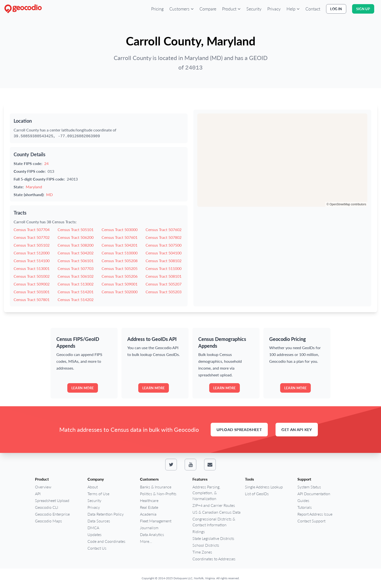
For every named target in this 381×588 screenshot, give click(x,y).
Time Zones (202, 552)
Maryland (34, 187)
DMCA (93, 528)
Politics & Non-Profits (158, 494)
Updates (95, 534)
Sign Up (363, 9)
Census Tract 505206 (120, 276)
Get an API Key (297, 429)
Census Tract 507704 (32, 229)
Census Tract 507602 (164, 229)
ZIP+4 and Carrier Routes (214, 505)
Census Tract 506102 (76, 276)
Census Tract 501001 (32, 292)
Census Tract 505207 (164, 284)
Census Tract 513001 (32, 268)
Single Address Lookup (264, 487)
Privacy (274, 9)
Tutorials (305, 507)
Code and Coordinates (106, 541)
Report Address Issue (315, 514)
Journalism (149, 528)
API (38, 494)
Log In (336, 9)
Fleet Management (156, 521)
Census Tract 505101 (76, 229)
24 (46, 163)
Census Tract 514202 (76, 299)
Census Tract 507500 (164, 245)
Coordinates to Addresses (214, 559)
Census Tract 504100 (164, 253)
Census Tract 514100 (32, 261)
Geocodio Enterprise (52, 514)
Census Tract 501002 (32, 276)
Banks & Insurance (156, 487)
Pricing (157, 9)
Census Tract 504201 (120, 245)
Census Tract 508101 (164, 276)
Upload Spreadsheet (239, 429)
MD (49, 195)
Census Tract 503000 (120, 229)
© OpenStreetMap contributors (346, 204)
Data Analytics (152, 534)
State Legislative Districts (213, 538)
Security (254, 9)
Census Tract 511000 (164, 268)
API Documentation (314, 494)
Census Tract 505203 (164, 292)
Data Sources (99, 521)
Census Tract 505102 (32, 245)
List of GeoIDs (257, 494)
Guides (303, 500)
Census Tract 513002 (76, 284)
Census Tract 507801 (32, 299)
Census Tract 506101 (76, 261)
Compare (208, 9)
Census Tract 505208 (120, 261)
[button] (182, 9)
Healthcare (149, 500)
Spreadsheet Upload (52, 500)
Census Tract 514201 (76, 292)
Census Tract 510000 (120, 253)
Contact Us (97, 548)
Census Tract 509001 (120, 284)
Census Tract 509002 (32, 284)
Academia (148, 514)
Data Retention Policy (106, 514)
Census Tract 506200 (76, 237)
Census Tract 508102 (164, 261)
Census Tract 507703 (76, 268)
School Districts (206, 545)
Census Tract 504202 (76, 253)
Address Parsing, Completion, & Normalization (206, 493)
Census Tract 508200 (76, 245)
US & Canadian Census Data (216, 512)
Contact (313, 9)
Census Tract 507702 (32, 237)
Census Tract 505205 (120, 268)
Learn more (83, 388)
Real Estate (149, 507)
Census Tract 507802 (164, 237)
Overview (43, 487)
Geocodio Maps (48, 521)
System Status (309, 487)
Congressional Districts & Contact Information (214, 522)
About (93, 487)
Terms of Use (98, 494)
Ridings (199, 532)
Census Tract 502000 (120, 292)
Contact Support (311, 521)
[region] (282, 160)
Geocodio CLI (47, 507)
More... (146, 541)
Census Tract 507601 (120, 237)
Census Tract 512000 (32, 253)
